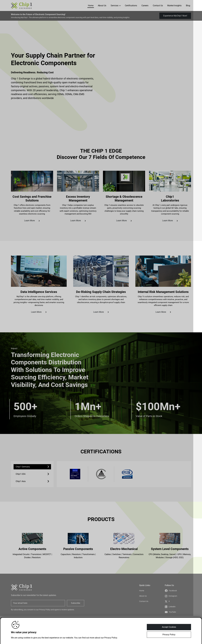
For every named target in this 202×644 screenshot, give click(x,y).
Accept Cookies (169, 627)
